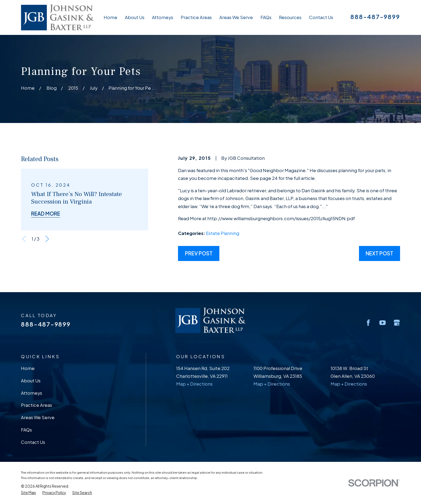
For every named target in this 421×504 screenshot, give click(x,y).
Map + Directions (194, 384)
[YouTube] (382, 323)
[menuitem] (28, 493)
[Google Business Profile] (397, 323)
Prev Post (199, 253)
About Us (31, 381)
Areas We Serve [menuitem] (236, 17)
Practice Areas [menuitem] (196, 17)
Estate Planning (223, 233)
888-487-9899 (375, 17)
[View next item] (47, 239)
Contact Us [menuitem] (321, 17)
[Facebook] (368, 323)
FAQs (26, 430)
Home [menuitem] (110, 17)
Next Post (380, 253)
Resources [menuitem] (290, 17)
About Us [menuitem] (135, 17)
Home (28, 368)
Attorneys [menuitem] (163, 17)
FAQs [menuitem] (266, 17)
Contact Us (33, 442)
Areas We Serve (38, 417)
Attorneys (32, 393)
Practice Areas (37, 405)
